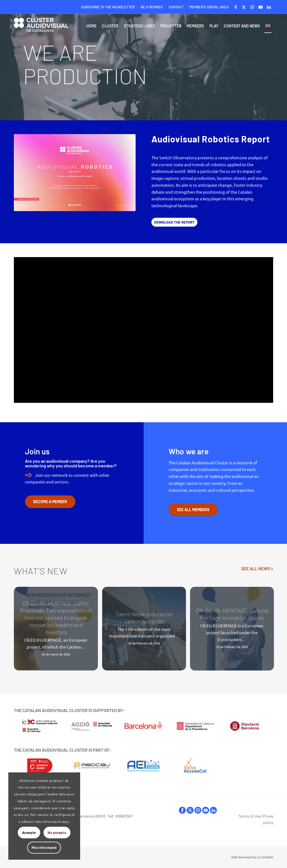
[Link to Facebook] (236, 7)
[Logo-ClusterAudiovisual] (41, 27)
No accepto (57, 833)
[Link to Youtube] (261, 7)
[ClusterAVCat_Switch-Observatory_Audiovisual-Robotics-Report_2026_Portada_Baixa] (75, 173)
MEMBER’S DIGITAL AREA (209, 7)
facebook (182, 810)
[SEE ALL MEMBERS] (193, 510)
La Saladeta (265, 857)
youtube (206, 810)
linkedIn (213, 810)
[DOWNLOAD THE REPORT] (174, 222)
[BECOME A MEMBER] (50, 502)
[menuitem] (108, 7)
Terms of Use (250, 816)
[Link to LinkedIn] (269, 7)
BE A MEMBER (152, 7)
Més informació (44, 847)
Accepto (29, 833)
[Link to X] (244, 7)
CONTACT (176, 7)
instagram (198, 810)
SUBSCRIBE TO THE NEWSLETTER (108, 7)
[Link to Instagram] (252, 7)
